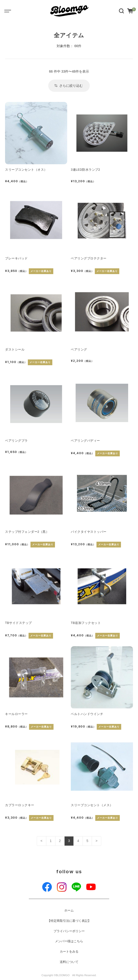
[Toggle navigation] (11, 11)
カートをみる (69, 952)
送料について (69, 962)
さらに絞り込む (69, 86)
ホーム (69, 911)
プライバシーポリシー (69, 931)
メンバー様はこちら (69, 941)
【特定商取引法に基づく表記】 (69, 921)
